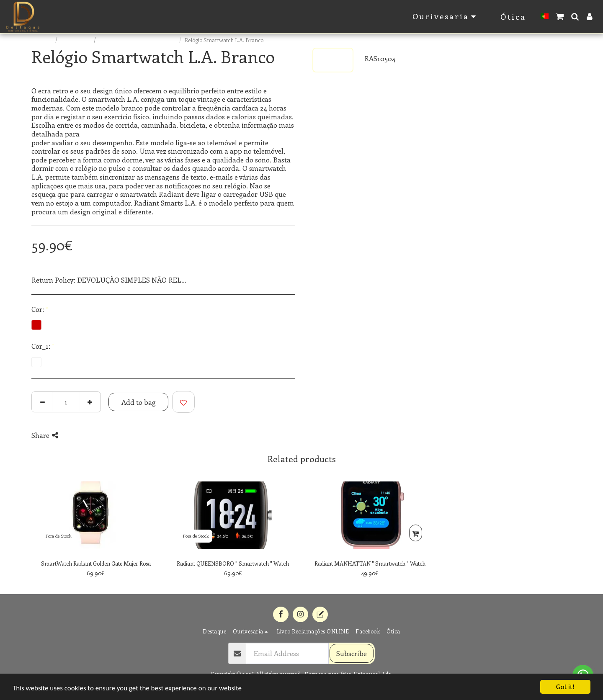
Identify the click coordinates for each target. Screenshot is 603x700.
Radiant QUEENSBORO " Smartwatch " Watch (233, 563)
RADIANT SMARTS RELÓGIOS (138, 40)
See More (281, 280)
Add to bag (139, 402)
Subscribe (352, 653)
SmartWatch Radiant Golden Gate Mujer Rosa (96, 563)
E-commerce (76, 40)
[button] (560, 17)
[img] (96, 515)
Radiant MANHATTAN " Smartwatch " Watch (370, 563)
